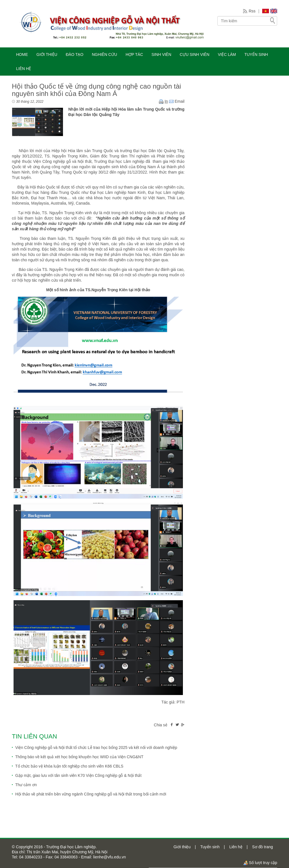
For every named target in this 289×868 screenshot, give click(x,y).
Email (177, 101)
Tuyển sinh (210, 847)
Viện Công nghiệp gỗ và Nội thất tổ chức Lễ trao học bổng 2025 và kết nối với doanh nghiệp (96, 748)
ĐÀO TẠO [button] (75, 54)
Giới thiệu (182, 847)
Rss (252, 11)
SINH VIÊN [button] (161, 54)
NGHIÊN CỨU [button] (104, 54)
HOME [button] (22, 54)
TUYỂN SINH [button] (256, 54)
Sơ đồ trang (262, 847)
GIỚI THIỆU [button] (47, 54)
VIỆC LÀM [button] (227, 54)
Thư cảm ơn (26, 785)
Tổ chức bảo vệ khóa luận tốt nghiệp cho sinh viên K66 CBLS (69, 766)
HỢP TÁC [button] (134, 54)
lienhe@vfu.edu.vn (109, 857)
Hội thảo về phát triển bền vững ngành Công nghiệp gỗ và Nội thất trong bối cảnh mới (91, 794)
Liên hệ (236, 847)
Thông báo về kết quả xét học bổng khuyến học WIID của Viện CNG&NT (79, 757)
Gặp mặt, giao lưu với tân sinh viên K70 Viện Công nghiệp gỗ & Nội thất (78, 775)
